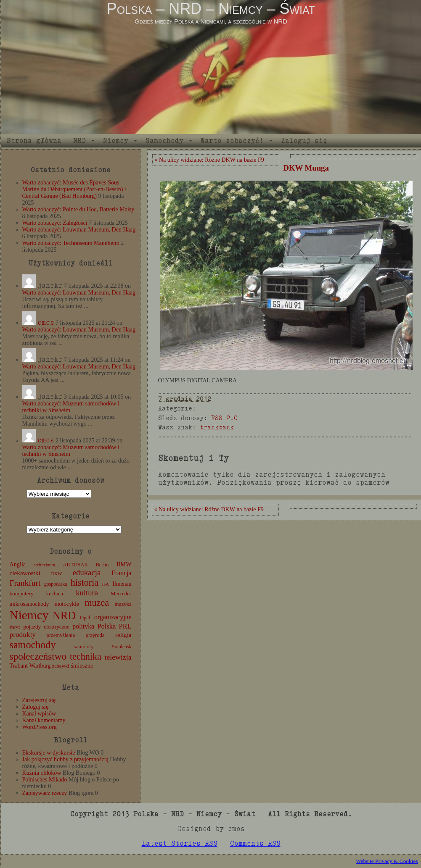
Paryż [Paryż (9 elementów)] (15, 627)
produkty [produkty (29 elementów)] (23, 635)
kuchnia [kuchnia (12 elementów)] (55, 594)
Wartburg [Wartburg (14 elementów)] (40, 666)
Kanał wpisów (39, 714)
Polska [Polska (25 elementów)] (106, 626)
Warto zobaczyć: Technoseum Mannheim (71, 243)
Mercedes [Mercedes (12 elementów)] (121, 594)
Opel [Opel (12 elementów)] (85, 618)
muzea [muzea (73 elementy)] (97, 603)
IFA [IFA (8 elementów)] (106, 584)
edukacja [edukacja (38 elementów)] (87, 572)
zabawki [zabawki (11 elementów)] (61, 666)
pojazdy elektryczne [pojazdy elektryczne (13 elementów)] (46, 627)
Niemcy (116, 141)
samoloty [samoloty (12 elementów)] (84, 647)
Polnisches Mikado (45, 780)
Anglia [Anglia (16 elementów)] (18, 564)
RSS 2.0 (224, 418)
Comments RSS (255, 843)
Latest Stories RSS (180, 843)
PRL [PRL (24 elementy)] (125, 626)
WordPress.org (40, 727)
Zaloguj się (304, 141)
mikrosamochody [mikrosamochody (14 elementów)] (29, 604)
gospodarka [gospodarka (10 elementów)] (56, 584)
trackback (217, 427)
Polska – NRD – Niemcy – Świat (211, 9)
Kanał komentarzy (44, 720)
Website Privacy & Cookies (387, 861)
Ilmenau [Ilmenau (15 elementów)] (122, 584)
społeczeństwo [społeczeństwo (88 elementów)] (38, 656)
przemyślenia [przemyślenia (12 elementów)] (61, 635)
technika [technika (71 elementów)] (86, 656)
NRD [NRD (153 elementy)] (64, 616)
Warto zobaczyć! (232, 141)
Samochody (164, 141)
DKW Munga (306, 168)
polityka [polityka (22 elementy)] (83, 626)
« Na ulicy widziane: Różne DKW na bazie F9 (209, 160)
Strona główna (34, 141)
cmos (46, 322)
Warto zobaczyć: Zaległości (55, 223)
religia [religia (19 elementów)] (123, 635)
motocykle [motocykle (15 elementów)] (67, 604)
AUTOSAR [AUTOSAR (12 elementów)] (75, 565)
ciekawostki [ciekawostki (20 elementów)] (25, 573)
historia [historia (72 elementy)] (85, 583)
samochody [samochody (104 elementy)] (33, 645)
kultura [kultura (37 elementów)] (87, 593)
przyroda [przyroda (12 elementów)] (95, 635)
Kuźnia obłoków (42, 773)
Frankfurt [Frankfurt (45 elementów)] (25, 583)
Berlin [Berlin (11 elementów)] (102, 565)
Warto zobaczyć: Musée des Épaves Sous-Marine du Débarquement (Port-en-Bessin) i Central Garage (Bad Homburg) (74, 189)
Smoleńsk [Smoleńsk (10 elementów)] (122, 647)
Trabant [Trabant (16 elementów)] (19, 665)
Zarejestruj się (39, 700)
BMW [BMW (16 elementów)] (124, 564)
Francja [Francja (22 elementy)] (121, 573)
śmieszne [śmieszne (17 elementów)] (82, 665)
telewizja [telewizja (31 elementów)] (118, 657)
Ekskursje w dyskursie (49, 753)
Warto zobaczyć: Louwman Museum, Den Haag (79, 230)
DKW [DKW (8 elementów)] (57, 574)
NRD (79, 141)
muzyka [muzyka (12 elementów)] (123, 604)
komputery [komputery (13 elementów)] (22, 593)
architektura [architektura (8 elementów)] (44, 565)
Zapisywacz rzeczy (45, 793)
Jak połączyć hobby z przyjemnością (65, 759)
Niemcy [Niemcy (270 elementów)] (29, 615)
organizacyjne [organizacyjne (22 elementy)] (113, 617)
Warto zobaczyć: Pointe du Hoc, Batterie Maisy (78, 209)
